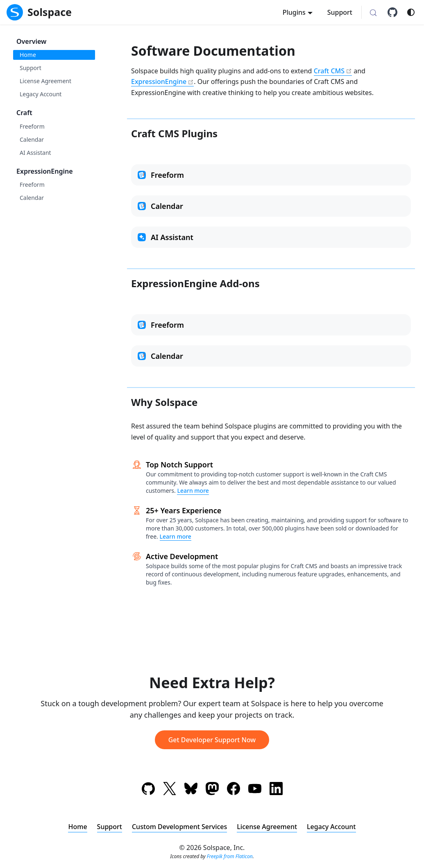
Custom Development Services (179, 827)
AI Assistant (35, 153)
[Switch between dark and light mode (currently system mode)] (411, 12)
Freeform (32, 126)
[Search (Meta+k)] (373, 13)
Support (340, 12)
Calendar (32, 139)
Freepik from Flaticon (230, 856)
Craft (24, 113)
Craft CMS (329, 71)
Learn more (193, 491)
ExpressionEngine (45, 171)
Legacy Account (41, 94)
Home (28, 55)
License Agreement (45, 81)
